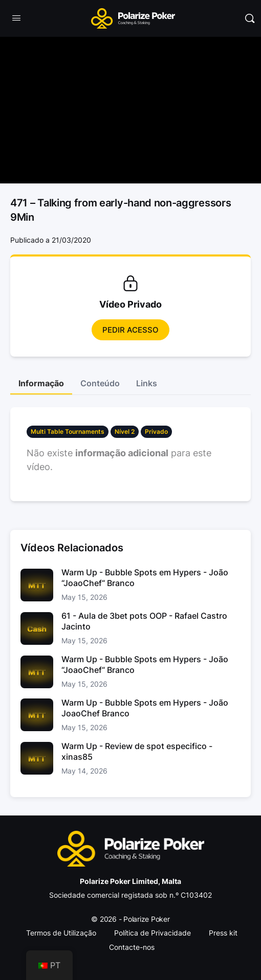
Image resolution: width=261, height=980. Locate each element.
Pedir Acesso (130, 330)
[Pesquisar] (250, 18)
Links (147, 383)
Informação (41, 383)
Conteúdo (100, 383)
